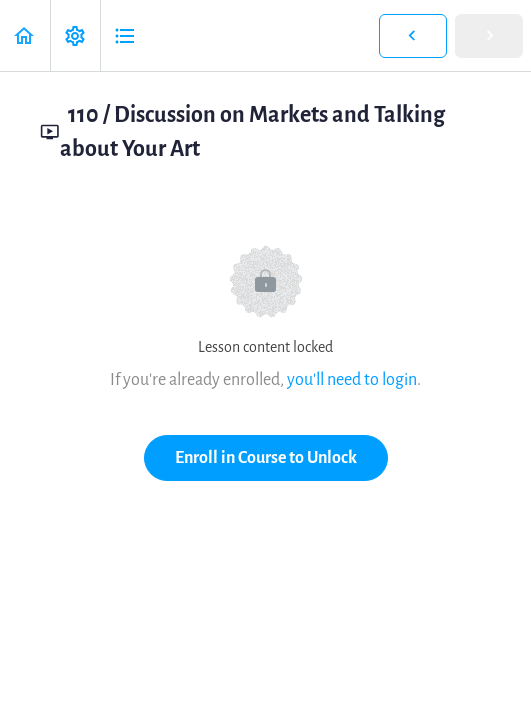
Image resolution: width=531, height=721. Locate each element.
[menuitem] (75, 35)
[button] (25, 35)
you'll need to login (352, 379)
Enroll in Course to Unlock (266, 457)
